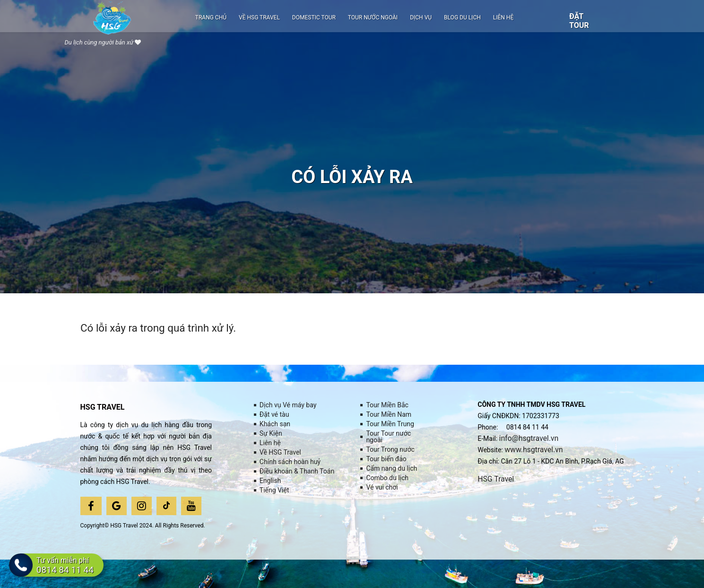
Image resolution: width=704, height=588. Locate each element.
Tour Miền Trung (390, 424)
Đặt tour (579, 21)
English (270, 481)
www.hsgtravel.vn (534, 450)
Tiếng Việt (274, 490)
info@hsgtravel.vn (530, 438)
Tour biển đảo (386, 459)
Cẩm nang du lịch (391, 468)
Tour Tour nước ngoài (388, 437)
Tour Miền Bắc (387, 405)
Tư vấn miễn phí (66, 567)
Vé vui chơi (382, 487)
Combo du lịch (387, 478)
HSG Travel (496, 479)
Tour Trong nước (390, 449)
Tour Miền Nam (389, 414)
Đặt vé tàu (274, 414)
